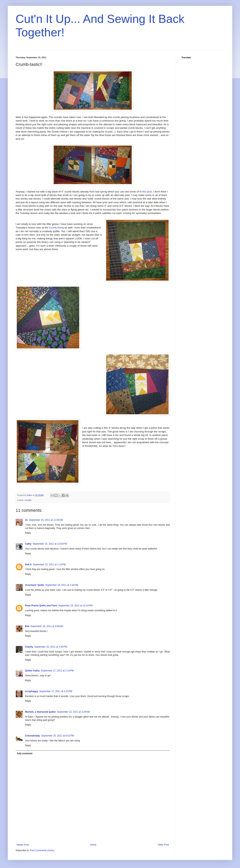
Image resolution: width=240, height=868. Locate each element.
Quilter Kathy (32, 671)
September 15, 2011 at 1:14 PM (49, 565)
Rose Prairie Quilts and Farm (41, 606)
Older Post (163, 845)
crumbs (28, 500)
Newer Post (23, 845)
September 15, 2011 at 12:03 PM (50, 544)
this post (147, 192)
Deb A (28, 565)
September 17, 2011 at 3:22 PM (56, 691)
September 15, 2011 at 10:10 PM (75, 606)
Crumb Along (56, 228)
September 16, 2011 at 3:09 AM (47, 626)
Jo (26, 520)
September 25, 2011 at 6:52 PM (58, 736)
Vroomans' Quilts (35, 585)
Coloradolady (32, 736)
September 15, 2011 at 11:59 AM (46, 520)
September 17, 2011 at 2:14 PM (57, 671)
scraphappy (32, 691)
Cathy (28, 544)
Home (93, 845)
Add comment (25, 753)
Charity (29, 647)
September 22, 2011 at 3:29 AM (73, 712)
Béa (27, 626)
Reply (28, 533)
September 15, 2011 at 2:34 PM (62, 585)
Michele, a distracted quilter (40, 712)
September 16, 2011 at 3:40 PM (51, 647)
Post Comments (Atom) (42, 850)
